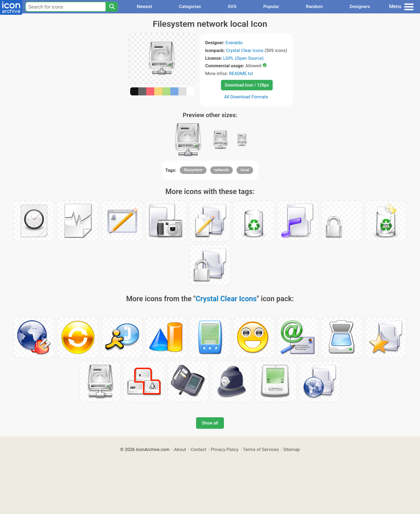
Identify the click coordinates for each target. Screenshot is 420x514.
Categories (190, 6)
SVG (232, 6)
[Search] (112, 7)
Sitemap (292, 449)
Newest (144, 6)
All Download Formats (246, 97)
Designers (360, 6)
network (222, 170)
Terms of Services (261, 449)
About (180, 449)
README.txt (241, 73)
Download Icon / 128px (247, 85)
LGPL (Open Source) (243, 58)
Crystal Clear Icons (245, 50)
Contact (198, 449)
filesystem (193, 170)
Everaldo (234, 43)
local (245, 170)
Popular (271, 6)
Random (314, 6)
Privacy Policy (225, 449)
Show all (210, 423)
